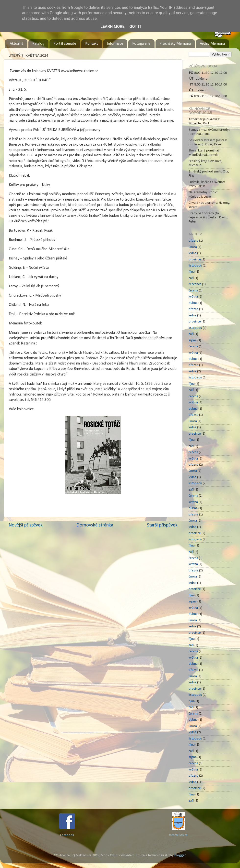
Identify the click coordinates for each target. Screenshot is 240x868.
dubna (193, 303)
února (193, 247)
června (193, 291)
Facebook (67, 835)
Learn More (112, 27)
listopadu (195, 266)
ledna (192, 253)
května (193, 297)
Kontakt (92, 44)
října (192, 272)
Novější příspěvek (26, 525)
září (191, 278)
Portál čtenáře (65, 44)
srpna (193, 340)
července (195, 284)
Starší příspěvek (162, 525)
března (193, 241)
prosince (195, 260)
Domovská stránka (95, 525)
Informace (115, 44)
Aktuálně (17, 44)
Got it (135, 27)
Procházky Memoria (175, 44)
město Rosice (178, 835)
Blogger (180, 855)
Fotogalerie (141, 44)
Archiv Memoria (212, 44)
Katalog (38, 44)
